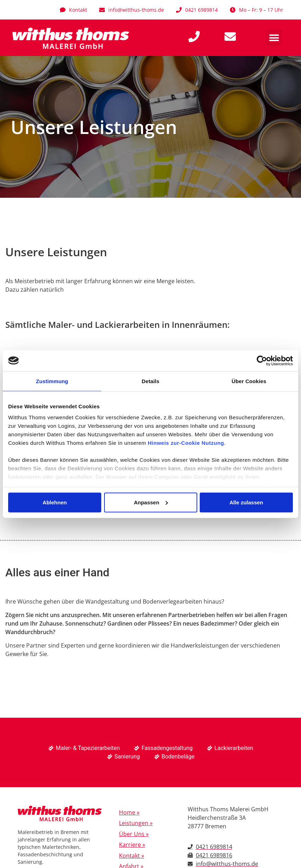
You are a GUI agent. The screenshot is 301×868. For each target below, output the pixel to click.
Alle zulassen (246, 502)
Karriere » (132, 845)
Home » (129, 812)
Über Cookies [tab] (249, 381)
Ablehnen (55, 502)
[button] (274, 38)
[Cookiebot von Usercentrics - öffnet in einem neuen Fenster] (262, 360)
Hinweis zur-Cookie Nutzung (186, 443)
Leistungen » (136, 823)
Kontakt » (132, 856)
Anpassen (151, 502)
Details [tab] (150, 381)
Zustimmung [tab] (52, 381)
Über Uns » (134, 834)
